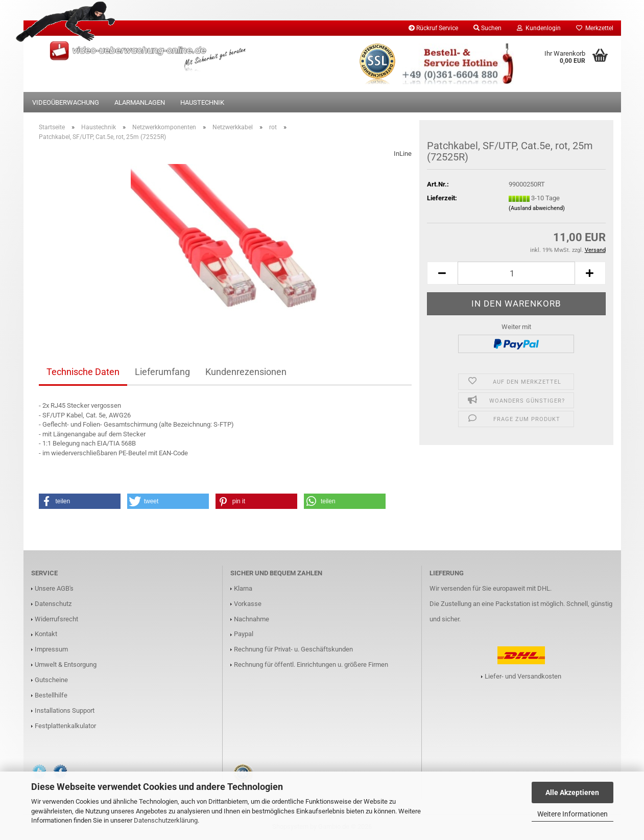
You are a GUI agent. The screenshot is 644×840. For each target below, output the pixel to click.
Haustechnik (202, 102)
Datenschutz (53, 604)
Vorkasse (248, 604)
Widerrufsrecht (56, 619)
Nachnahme (252, 619)
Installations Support (65, 710)
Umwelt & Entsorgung (66, 664)
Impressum (51, 649)
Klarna (243, 588)
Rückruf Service (433, 28)
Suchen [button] (487, 28)
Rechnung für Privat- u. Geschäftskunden (293, 649)
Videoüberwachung (66, 102)
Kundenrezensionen (246, 372)
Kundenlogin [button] (539, 28)
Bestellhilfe (51, 695)
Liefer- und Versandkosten (523, 676)
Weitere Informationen (573, 814)
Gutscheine (51, 680)
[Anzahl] (516, 273)
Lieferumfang (162, 372)
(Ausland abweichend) (537, 208)
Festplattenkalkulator (65, 726)
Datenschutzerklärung (166, 820)
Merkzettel (595, 28)
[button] (442, 273)
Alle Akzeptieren (572, 792)
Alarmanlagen (140, 102)
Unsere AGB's (54, 588)
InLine (403, 154)
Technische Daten (83, 372)
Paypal (244, 634)
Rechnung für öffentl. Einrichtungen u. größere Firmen (311, 664)
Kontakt (46, 634)
